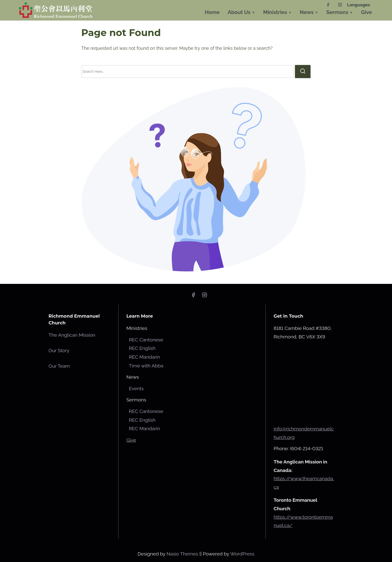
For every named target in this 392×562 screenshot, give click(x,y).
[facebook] (328, 5)
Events (136, 388)
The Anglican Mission (72, 335)
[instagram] (340, 5)
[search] (303, 72)
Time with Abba (146, 366)
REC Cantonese (146, 340)
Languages (358, 5)
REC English (142, 348)
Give (131, 440)
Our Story (59, 350)
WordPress (242, 554)
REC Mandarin (145, 357)
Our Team (59, 366)
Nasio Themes (183, 554)
